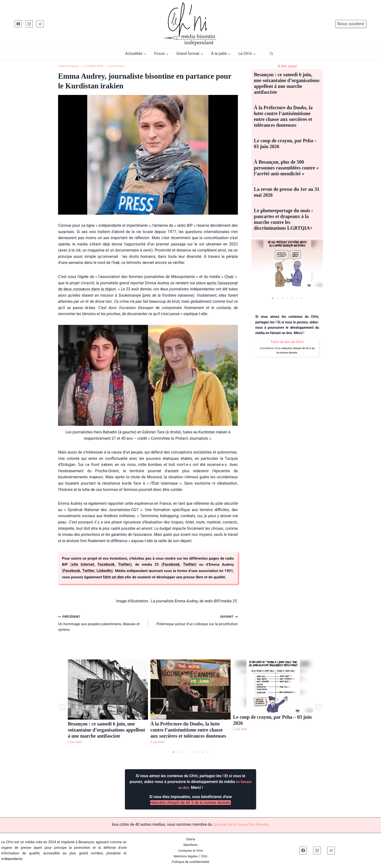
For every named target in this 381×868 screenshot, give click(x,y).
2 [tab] (277, 298)
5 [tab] (292, 298)
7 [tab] (302, 298)
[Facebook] (18, 24)
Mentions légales (186, 856)
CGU (205, 856)
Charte (191, 839)
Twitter (131, 565)
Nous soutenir (351, 24)
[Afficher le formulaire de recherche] (271, 54)
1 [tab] (273, 298)
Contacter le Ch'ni (190, 851)
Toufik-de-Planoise (70, 66)
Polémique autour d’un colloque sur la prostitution (195, 627)
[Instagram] (29, 24)
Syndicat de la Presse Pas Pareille (241, 824)
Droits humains (121, 66)
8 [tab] (208, 752)
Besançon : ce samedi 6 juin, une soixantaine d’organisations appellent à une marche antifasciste (106, 729)
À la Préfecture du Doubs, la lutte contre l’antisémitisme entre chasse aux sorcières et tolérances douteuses (188, 729)
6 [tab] (297, 298)
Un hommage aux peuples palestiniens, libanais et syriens (101, 630)
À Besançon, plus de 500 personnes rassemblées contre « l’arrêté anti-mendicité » (286, 168)
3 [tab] (282, 298)
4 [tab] (287, 298)
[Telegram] (40, 24)
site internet (92, 565)
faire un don (127, 577)
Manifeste (190, 845)
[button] (62, 707)
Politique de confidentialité (190, 862)
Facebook (114, 565)
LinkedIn (105, 571)
